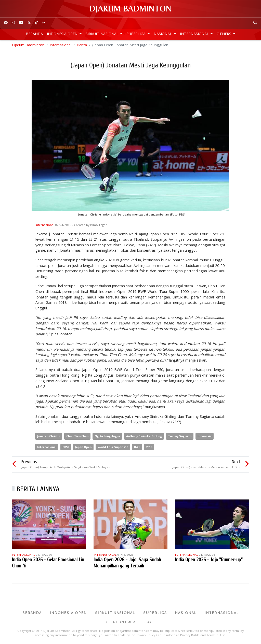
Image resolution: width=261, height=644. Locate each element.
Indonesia (205, 437)
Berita (82, 46)
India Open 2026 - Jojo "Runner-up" (209, 560)
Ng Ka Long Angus (107, 437)
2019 (149, 447)
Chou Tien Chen (77, 437)
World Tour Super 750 (113, 447)
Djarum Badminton (28, 46)
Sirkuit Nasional (103, 34)
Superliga (136, 34)
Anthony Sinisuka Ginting (144, 437)
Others (224, 34)
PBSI (66, 447)
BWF (137, 447)
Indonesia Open (63, 34)
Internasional (195, 34)
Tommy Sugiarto (180, 437)
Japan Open (83, 447)
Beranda (34, 34)
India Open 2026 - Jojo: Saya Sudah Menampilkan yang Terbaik (127, 563)
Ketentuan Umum (120, 623)
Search (150, 623)
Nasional (163, 34)
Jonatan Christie (49, 437)
